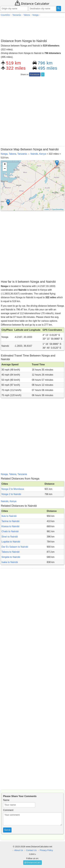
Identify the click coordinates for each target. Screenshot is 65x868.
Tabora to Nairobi (10, 552)
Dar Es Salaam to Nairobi (15, 547)
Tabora (12, 154)
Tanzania (22, 154)
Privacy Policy (46, 850)
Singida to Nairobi (11, 557)
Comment (8, 810)
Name (6, 800)
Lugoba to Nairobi (11, 542)
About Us (19, 850)
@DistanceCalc (32, 863)
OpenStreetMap (58, 209)
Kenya (43, 154)
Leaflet (47, 209)
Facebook (35, 74)
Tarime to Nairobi (10, 521)
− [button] (5, 169)
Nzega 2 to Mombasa (13, 489)
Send (7, 830)
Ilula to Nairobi (9, 516)
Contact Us (31, 850)
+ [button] (5, 164)
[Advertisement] (32, 27)
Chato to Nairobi (10, 531)
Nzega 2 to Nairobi (11, 494)
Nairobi (34, 154)
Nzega (4, 154)
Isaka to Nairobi (10, 562)
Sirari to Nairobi (10, 537)
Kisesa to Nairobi (10, 526)
